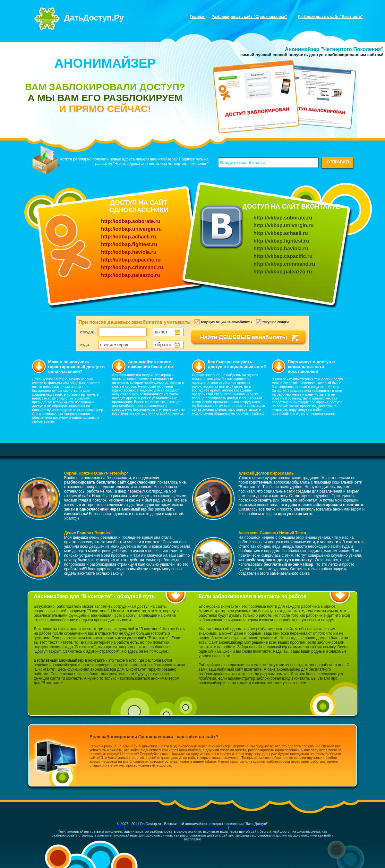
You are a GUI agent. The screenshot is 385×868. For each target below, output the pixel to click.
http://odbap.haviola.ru (129, 252)
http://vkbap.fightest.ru (281, 241)
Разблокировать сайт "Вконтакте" (330, 17)
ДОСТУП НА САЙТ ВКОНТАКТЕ (291, 206)
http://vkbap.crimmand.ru (284, 264)
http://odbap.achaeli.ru (129, 237)
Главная (198, 17)
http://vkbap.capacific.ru (283, 256)
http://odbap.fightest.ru (129, 244)
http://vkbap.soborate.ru (283, 218)
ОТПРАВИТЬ (339, 162)
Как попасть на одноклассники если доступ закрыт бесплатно (177, 828)
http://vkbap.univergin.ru (284, 225)
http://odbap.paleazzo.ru (131, 275)
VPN (120, 828)
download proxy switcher (249, 828)
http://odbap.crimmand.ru (132, 267)
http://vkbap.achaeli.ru (281, 233)
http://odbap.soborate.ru (131, 221)
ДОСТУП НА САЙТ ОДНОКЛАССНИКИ (139, 206)
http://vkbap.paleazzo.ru (283, 272)
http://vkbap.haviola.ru (281, 249)
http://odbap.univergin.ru (131, 229)
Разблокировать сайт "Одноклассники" (249, 17)
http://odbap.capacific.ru (131, 260)
